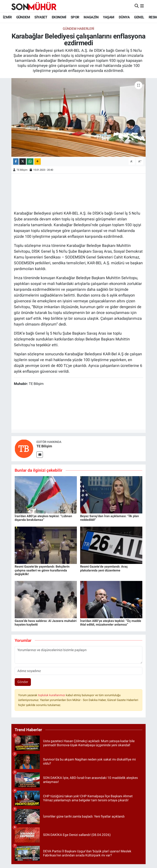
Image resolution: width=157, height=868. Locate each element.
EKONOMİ (59, 17)
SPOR (75, 17)
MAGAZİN (91, 17)
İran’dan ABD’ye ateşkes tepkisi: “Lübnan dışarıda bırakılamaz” (43, 518)
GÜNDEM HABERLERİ (78, 29)
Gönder (23, 682)
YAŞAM (109, 17)
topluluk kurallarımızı (52, 695)
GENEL (139, 17)
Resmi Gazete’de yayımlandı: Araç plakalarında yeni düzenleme (104, 568)
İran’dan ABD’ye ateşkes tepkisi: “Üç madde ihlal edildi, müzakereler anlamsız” (111, 623)
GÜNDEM (23, 17)
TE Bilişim (22, 170)
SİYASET (41, 17)
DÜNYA (124, 17)
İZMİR (7, 17)
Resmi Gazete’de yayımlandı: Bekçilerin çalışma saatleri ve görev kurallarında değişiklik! (42, 570)
